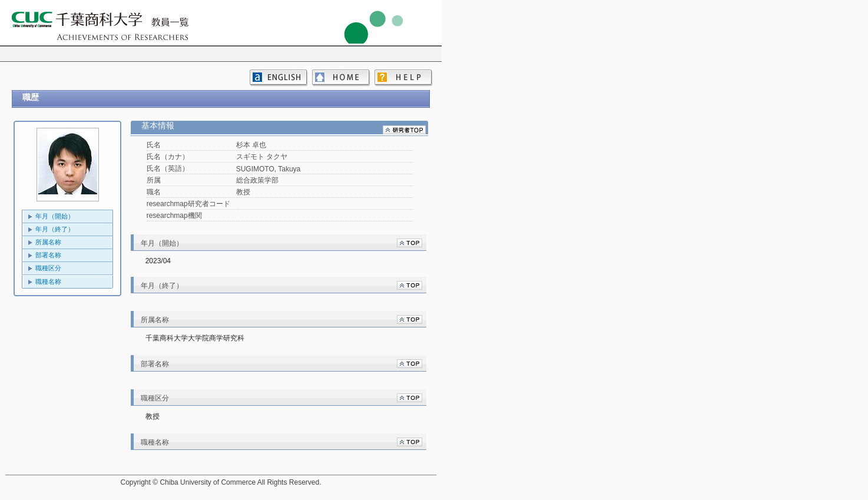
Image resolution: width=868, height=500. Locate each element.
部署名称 (48, 255)
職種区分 (48, 268)
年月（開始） (55, 216)
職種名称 (48, 282)
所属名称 (48, 242)
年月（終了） (55, 229)
